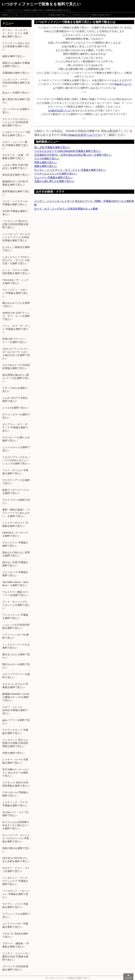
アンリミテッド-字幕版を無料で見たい (15, 616)
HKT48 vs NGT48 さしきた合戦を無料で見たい (16, 860)
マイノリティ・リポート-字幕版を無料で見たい (15, 293)
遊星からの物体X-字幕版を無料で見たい (16, 64)
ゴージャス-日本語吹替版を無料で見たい (15, 968)
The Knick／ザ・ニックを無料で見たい (15, 282)
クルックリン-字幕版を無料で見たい (15, 544)
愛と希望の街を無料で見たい (16, 101)
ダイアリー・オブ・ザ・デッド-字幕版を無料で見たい (16, 427)
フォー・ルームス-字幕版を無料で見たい (15, 472)
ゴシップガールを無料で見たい (16, 111)
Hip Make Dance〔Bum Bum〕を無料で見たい (15, 584)
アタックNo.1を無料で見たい (15, 390)
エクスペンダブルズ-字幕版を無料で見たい (15, 686)
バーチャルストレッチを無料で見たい (56, 174)
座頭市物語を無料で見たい (16, 193)
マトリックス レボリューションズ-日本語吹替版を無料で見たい (15, 122)
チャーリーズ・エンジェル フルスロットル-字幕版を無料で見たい (16, 838)
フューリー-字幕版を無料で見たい (53, 177)
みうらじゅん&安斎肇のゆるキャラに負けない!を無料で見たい (16, 825)
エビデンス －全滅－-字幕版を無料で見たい (16, 157)
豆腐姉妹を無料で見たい (16, 73)
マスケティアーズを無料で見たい (16, 482)
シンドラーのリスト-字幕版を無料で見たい (15, 524)
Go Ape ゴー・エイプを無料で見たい (16, 814)
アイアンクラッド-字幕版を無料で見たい (15, 731)
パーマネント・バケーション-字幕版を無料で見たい (16, 894)
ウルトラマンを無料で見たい (16, 501)
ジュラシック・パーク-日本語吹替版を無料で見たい (16, 83)
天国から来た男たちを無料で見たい (54, 181)
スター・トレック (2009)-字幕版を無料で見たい (15, 710)
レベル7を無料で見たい (16, 408)
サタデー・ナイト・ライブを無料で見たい (16, 869)
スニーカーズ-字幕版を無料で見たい (15, 574)
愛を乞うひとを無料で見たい (16, 656)
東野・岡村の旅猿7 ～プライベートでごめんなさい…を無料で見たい (16, 513)
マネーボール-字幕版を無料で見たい (15, 794)
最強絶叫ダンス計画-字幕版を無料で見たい (15, 183)
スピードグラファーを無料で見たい (16, 676)
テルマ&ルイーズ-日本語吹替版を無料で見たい (16, 367)
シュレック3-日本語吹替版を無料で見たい (16, 626)
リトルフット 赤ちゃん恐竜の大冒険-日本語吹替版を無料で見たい (15, 743)
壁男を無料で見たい (46, 162)
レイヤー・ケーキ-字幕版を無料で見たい (15, 761)
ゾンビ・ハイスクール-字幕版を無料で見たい (15, 203)
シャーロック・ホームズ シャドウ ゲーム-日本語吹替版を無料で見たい (16, 237)
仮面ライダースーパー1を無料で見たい (16, 492)
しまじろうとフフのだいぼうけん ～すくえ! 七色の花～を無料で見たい (16, 260)
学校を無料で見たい (14, 753)
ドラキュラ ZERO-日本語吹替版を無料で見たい (16, 784)
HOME (5, 15)
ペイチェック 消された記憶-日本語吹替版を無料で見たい (15, 224)
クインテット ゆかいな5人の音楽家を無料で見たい (16, 46)
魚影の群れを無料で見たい (16, 850)
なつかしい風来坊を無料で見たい (16, 249)
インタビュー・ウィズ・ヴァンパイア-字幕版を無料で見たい (16, 881)
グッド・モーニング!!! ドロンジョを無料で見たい (16, 605)
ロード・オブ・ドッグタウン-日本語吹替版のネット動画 (66, 209)
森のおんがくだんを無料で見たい (16, 304)
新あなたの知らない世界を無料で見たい (16, 554)
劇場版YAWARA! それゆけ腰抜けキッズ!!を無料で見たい (16, 697)
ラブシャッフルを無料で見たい (16, 915)
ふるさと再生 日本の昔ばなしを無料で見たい (15, 166)
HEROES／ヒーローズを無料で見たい (15, 534)
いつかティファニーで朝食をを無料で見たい (92, 15)
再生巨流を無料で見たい (16, 175)
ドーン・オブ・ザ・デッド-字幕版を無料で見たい (16, 329)
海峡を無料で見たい (46, 166)
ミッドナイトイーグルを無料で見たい (16, 646)
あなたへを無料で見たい (16, 93)
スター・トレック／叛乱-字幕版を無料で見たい (15, 145)
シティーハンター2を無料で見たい (16, 636)
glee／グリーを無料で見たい (16, 722)
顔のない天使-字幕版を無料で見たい (15, 564)
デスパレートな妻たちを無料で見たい (16, 439)
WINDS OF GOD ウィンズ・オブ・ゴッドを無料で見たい (16, 316)
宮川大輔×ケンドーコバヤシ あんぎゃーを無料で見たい (16, 773)
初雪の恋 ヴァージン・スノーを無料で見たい (15, 340)
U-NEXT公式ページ (59, 110)
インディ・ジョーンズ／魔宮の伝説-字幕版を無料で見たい (16, 956)
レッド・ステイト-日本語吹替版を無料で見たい (16, 272)
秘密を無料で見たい (14, 56)
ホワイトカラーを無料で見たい (16, 416)
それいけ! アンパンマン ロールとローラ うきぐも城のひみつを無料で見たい (16, 354)
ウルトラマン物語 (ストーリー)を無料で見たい (16, 593)
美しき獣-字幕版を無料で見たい (52, 147)
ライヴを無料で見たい (47, 159)
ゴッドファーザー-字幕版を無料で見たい (15, 925)
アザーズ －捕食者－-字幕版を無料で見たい (16, 945)
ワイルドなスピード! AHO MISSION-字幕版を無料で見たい (67, 151)
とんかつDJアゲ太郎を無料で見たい (15, 399)
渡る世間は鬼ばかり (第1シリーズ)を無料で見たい (16, 378)
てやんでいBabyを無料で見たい (15, 935)
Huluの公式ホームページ (85, 135)
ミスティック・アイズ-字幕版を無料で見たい (15, 804)
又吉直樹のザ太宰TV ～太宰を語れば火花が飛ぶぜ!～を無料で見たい (73, 155)
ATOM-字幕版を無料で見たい (15, 213)
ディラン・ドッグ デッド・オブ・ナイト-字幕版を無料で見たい (40, 15)
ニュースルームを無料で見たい (16, 449)
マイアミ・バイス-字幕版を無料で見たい (15, 905)
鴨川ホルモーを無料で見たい (16, 666)
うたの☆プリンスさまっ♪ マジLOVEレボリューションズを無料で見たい (16, 460)
